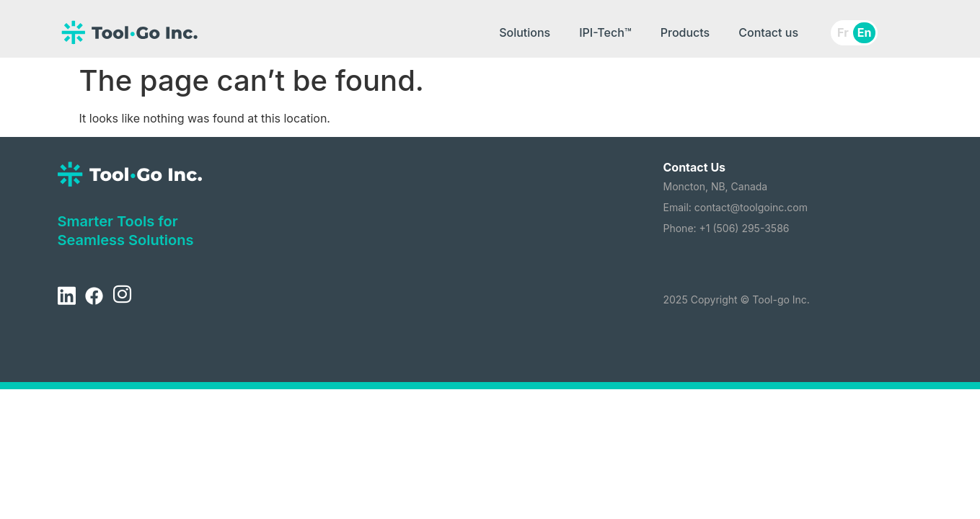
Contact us (768, 32)
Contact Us (695, 167)
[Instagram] (122, 296)
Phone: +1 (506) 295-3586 (727, 228)
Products (685, 32)
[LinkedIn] (66, 296)
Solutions (525, 32)
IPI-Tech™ (605, 32)
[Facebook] (94, 296)
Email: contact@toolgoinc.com (736, 207)
